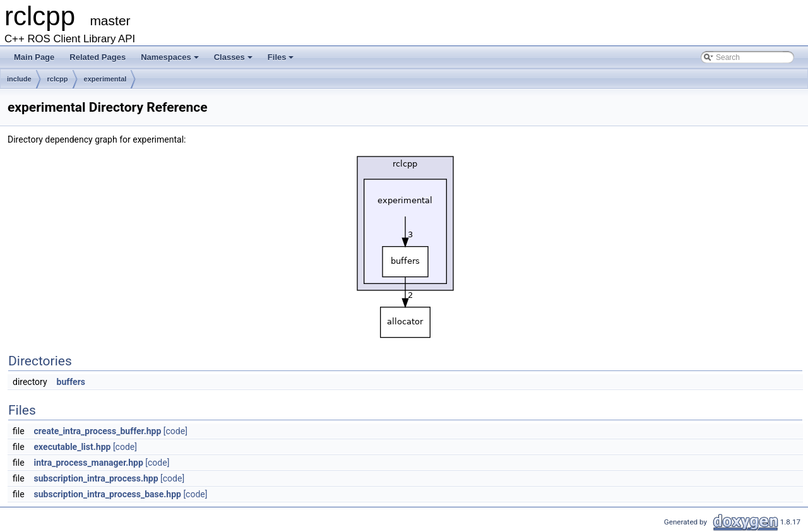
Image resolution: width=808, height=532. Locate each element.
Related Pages (98, 57)
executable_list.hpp (73, 447)
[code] (175, 431)
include (19, 79)
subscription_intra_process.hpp (96, 478)
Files (281, 57)
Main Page (34, 57)
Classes (233, 57)
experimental (105, 79)
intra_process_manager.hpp (89, 463)
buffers (71, 382)
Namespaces (170, 57)
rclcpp (58, 79)
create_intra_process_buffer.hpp (98, 431)
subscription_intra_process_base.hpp (108, 494)
